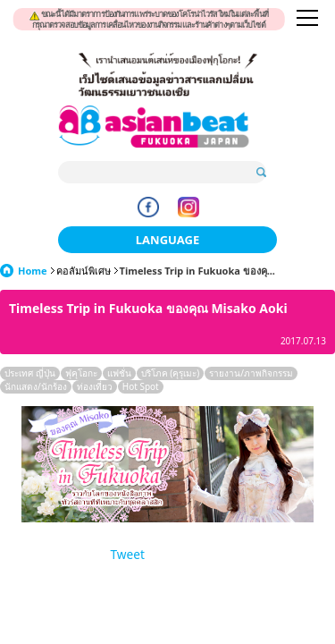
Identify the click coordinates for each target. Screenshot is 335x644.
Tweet (128, 554)
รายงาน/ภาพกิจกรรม (251, 373)
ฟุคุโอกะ (81, 373)
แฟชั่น (119, 373)
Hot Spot (141, 386)
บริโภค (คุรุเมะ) (171, 373)
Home (33, 271)
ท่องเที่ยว (95, 386)
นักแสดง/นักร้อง (36, 386)
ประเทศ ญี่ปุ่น (30, 373)
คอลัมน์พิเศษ (84, 271)
